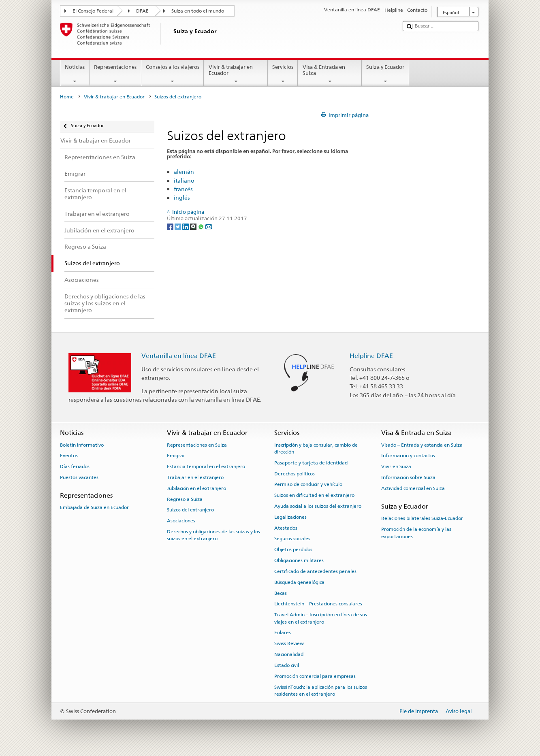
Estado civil (287, 665)
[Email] (209, 226)
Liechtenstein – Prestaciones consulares (318, 604)
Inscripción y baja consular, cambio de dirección (316, 448)
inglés (182, 197)
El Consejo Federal (93, 11)
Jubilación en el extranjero (196, 488)
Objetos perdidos (293, 549)
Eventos (69, 456)
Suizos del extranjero (190, 510)
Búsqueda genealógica (299, 582)
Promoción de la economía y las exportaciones (416, 533)
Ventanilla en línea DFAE (179, 356)
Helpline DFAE (371, 356)
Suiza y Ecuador (385, 74)
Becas (281, 593)
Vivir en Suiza (396, 466)
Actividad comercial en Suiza (413, 488)
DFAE (142, 11)
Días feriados (75, 466)
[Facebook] (171, 226)
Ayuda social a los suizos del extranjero (318, 506)
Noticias (75, 74)
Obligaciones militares (299, 560)
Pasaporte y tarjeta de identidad (311, 463)
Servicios (283, 74)
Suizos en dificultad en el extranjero (314, 495)
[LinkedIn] (186, 226)
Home (67, 97)
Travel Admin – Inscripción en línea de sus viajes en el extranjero (321, 618)
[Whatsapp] (202, 226)
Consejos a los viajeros (173, 74)
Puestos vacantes (79, 477)
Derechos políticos (295, 473)
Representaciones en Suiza (197, 445)
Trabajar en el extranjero (195, 477)
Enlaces (283, 632)
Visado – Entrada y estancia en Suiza (422, 445)
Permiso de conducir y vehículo (308, 484)
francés (183, 189)
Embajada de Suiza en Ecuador (94, 507)
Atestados (286, 528)
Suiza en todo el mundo (198, 11)
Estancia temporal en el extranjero (206, 466)
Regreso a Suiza (185, 499)
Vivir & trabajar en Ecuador (236, 74)
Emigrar (176, 456)
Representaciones (115, 74)
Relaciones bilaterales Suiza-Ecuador (422, 518)
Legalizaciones (290, 517)
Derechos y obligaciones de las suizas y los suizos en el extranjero (213, 535)
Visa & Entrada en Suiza (330, 74)
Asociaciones (181, 521)
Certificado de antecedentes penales (315, 571)
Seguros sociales (292, 539)
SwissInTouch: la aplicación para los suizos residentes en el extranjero (321, 690)
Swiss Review (289, 643)
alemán (184, 171)
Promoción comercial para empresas (315, 676)
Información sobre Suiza (408, 477)
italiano (184, 180)
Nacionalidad (289, 654)
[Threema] (194, 226)
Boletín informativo (82, 445)
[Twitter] (178, 226)
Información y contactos (408, 456)
